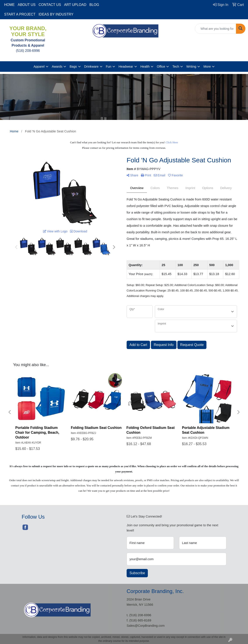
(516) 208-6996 (140, 615)
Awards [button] (57, 67)
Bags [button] (73, 67)
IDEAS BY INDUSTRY (56, 14)
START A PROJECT (20, 14)
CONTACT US (50, 5)
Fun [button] (109, 67)
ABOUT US (27, 5)
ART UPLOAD (75, 5)
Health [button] (145, 67)
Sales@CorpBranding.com (146, 626)
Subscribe (137, 573)
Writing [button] (191, 67)
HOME (9, 5)
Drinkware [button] (91, 67)
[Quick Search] (216, 29)
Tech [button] (176, 67)
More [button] (207, 67)
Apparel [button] (39, 67)
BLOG (94, 5)
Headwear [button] (126, 67)
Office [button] (161, 67)
